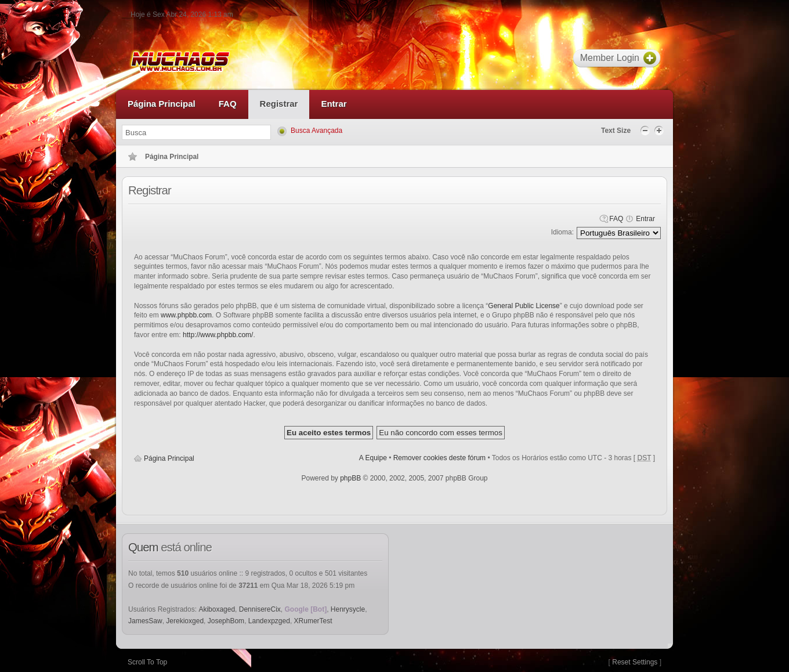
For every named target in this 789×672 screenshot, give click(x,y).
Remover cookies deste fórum (439, 458)
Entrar (645, 219)
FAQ (616, 219)
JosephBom (226, 621)
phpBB (350, 478)
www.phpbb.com (186, 315)
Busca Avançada (316, 131)
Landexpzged (269, 621)
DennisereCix (260, 609)
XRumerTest (313, 621)
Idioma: (562, 232)
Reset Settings (635, 662)
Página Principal (169, 458)
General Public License (524, 306)
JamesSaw (145, 621)
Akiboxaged (217, 609)
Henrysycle (348, 609)
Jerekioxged (185, 621)
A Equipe (373, 458)
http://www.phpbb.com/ (218, 335)
